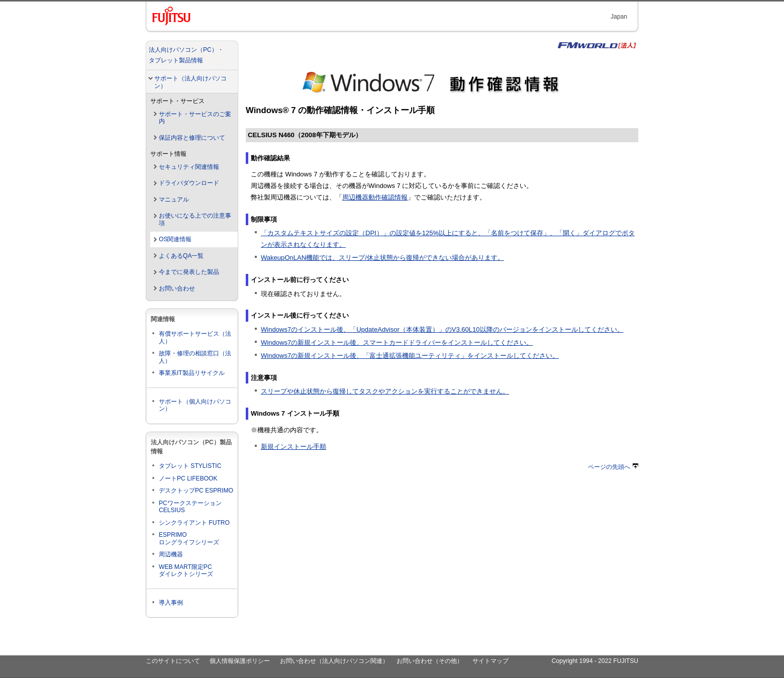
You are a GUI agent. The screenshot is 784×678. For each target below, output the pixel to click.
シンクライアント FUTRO (194, 523)
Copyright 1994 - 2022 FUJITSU (595, 661)
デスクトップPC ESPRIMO (196, 491)
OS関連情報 (175, 239)
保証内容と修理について (192, 138)
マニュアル (174, 200)
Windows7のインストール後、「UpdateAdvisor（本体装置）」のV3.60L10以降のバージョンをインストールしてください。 (442, 329)
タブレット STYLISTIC (190, 466)
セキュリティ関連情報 (189, 167)
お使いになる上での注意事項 (195, 219)
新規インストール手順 (293, 447)
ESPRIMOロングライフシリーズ (189, 539)
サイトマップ (491, 661)
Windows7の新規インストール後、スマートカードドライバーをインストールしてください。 (397, 343)
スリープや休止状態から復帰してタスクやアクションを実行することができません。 (385, 391)
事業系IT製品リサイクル (192, 373)
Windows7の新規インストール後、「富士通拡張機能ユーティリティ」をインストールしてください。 (410, 356)
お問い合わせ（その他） (430, 661)
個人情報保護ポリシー (240, 661)
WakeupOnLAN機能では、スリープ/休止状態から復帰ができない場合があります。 (382, 258)
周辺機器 (171, 554)
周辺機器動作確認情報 (375, 197)
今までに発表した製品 (189, 272)
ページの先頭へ (613, 467)
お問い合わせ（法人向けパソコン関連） (334, 661)
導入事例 (171, 603)
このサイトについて (173, 661)
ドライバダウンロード (189, 183)
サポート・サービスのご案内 (195, 118)
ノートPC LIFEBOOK (188, 478)
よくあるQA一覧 (181, 256)
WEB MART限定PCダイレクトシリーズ (186, 571)
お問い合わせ (177, 288)
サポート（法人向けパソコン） (190, 82)
